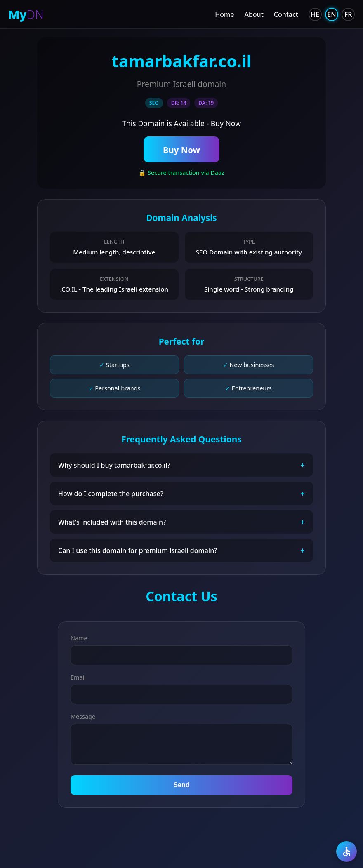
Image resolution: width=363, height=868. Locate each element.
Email (78, 678)
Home (224, 14)
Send (181, 785)
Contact (286, 14)
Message (83, 717)
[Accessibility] (346, 852)
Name (79, 639)
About (254, 14)
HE (315, 14)
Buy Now (181, 150)
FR (348, 14)
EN (331, 14)
